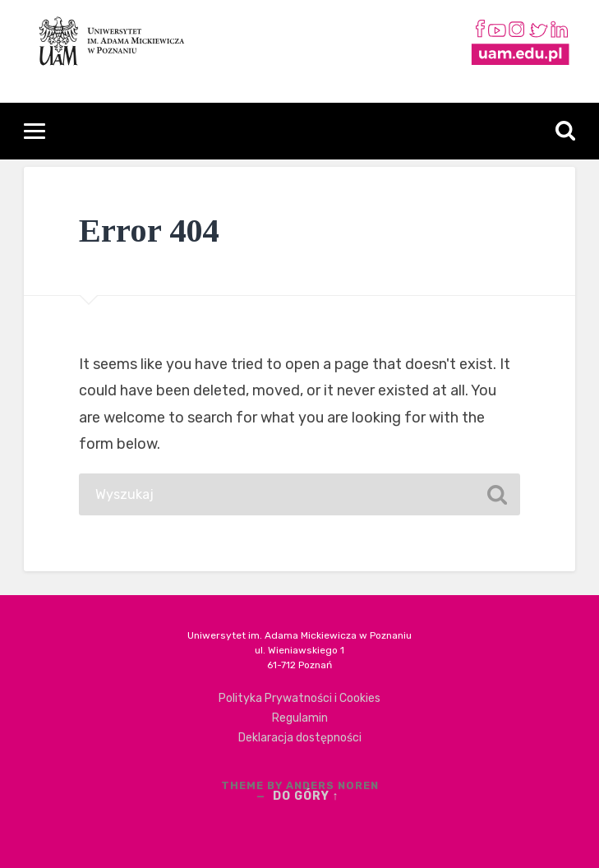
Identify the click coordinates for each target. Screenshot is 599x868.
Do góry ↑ (306, 796)
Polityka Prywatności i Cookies (299, 698)
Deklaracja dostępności (300, 738)
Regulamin (300, 718)
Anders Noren (332, 785)
